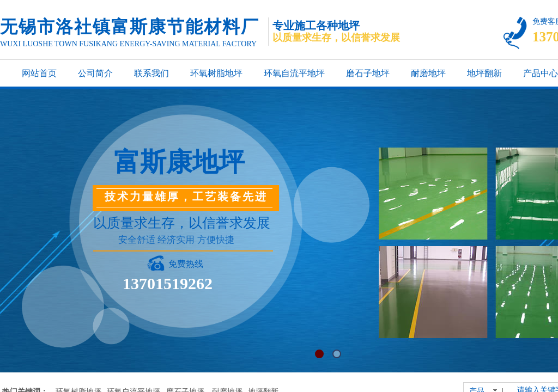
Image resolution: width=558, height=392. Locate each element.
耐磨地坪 (428, 73)
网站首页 (39, 73)
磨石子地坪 (368, 73)
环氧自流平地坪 (294, 73)
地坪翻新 (484, 73)
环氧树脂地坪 (216, 73)
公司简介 (95, 73)
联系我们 (151, 73)
